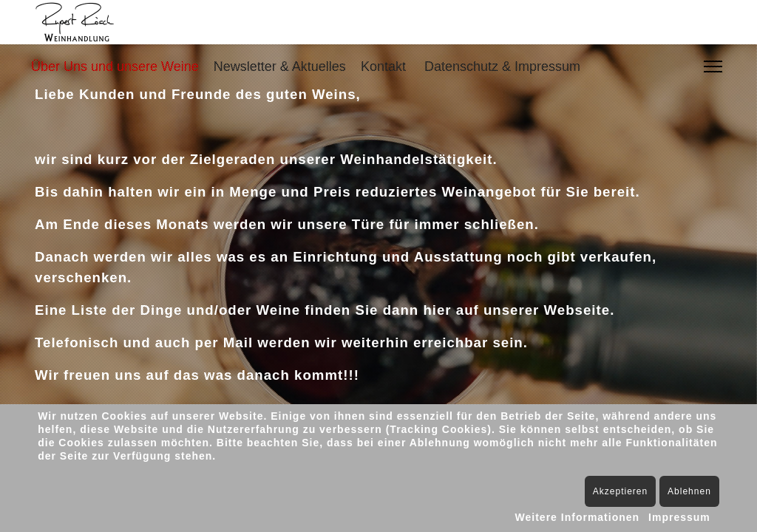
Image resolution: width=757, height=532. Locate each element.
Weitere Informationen (578, 517)
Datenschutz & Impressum (502, 66)
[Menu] (713, 66)
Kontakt (383, 66)
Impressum (679, 517)
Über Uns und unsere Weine (115, 66)
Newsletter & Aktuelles (280, 66)
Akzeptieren (620, 491)
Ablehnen (689, 491)
